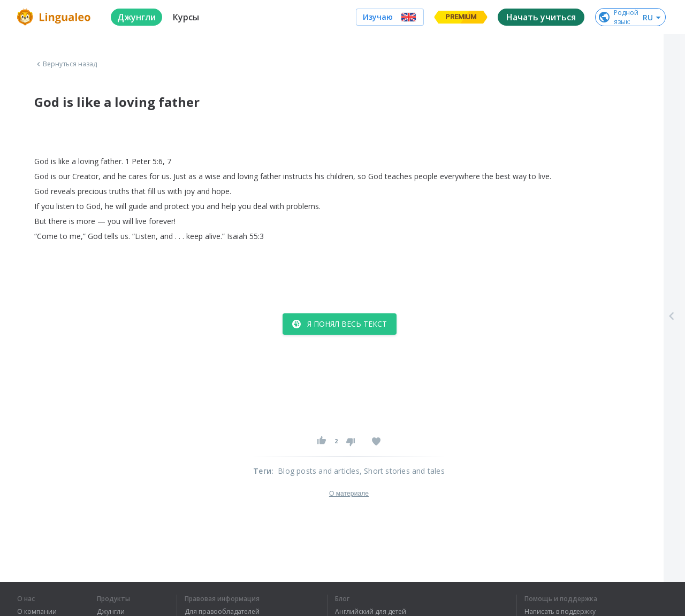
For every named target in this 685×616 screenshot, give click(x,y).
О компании (37, 612)
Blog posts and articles (319, 471)
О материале (349, 494)
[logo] (55, 17)
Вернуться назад (66, 64)
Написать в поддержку (560, 612)
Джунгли (111, 612)
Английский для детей (371, 612)
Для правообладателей (222, 612)
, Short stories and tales (402, 471)
